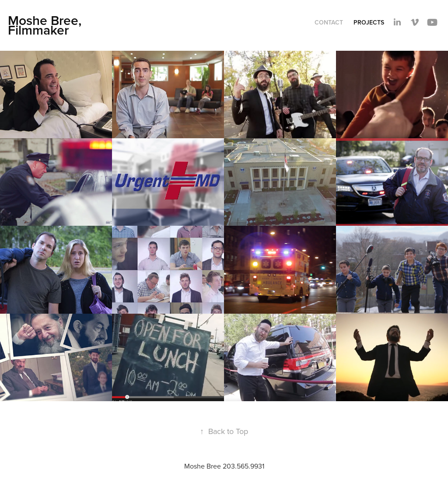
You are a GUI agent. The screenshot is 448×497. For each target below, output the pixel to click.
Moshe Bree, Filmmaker (46, 25)
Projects (369, 22)
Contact (329, 22)
